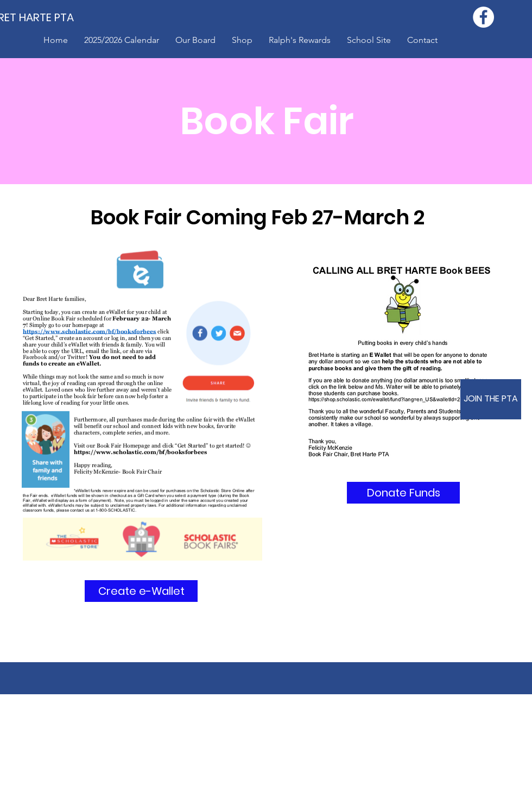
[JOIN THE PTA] (491, 399)
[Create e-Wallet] (141, 591)
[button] (242, 40)
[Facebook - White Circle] (483, 17)
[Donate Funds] (403, 493)
